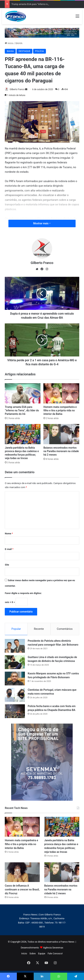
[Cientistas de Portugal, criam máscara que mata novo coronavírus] (15, 695)
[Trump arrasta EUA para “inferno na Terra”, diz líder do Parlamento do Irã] (23, 393)
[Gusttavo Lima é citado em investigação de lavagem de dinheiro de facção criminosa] (15, 662)
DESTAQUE (24, 51)
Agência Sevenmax (53, 948)
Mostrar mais (42, 223)
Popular (16, 629)
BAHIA (19, 43)
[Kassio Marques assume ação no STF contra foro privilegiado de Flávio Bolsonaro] (15, 679)
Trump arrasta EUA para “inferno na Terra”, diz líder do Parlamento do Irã (22, 410)
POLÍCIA (40, 51)
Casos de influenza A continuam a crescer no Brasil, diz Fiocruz (22, 890)
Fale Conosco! (55, 953)
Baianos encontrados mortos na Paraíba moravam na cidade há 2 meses (61, 451)
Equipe (42, 953)
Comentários (65, 629)
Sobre (33, 953)
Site (7, 565)
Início (9, 43)
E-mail (9, 549)
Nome (9, 534)
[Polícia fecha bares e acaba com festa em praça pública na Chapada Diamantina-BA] (15, 711)
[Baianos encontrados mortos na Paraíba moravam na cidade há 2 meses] (61, 434)
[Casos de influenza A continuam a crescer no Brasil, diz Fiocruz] (22, 872)
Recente (39, 629)
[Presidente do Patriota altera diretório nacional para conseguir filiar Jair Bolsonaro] (15, 646)
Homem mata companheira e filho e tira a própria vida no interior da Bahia (60, 410)
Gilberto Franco (17, 89)
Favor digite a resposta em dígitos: (23, 593)
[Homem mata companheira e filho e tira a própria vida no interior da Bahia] (61, 393)
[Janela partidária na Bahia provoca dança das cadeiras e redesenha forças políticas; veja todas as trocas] (23, 434)
